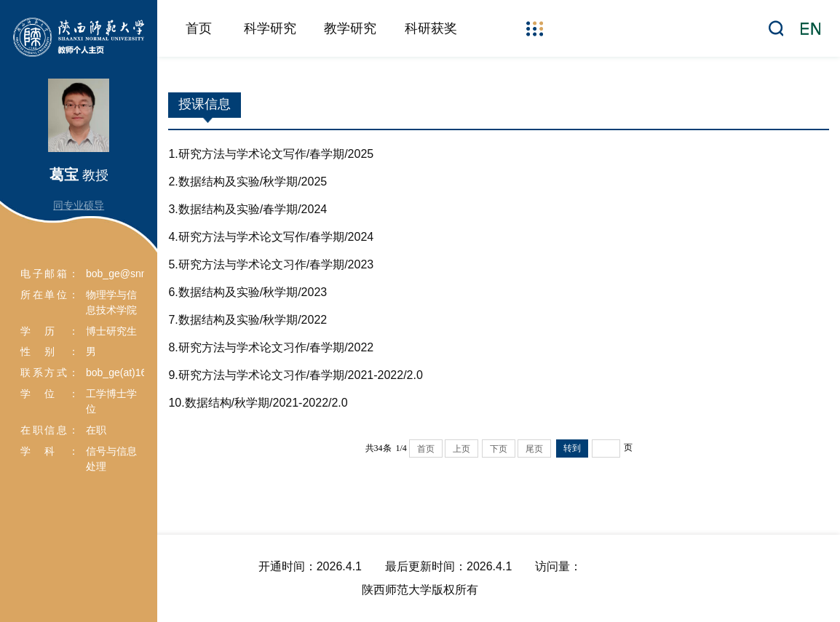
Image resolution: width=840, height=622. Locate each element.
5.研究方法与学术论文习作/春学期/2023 (271, 264)
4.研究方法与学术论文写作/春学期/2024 (271, 237)
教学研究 (350, 28)
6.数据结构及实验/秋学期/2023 (247, 292)
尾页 (534, 449)
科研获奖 (431, 28)
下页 (499, 449)
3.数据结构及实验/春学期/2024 (247, 209)
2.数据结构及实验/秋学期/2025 (247, 182)
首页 (199, 28)
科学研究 (270, 28)
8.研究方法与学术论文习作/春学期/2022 (271, 347)
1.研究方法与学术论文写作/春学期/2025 (271, 154)
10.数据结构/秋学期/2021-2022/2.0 (258, 403)
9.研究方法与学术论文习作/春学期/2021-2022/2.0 (295, 375)
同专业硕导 (79, 205)
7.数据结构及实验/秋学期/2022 (247, 320)
